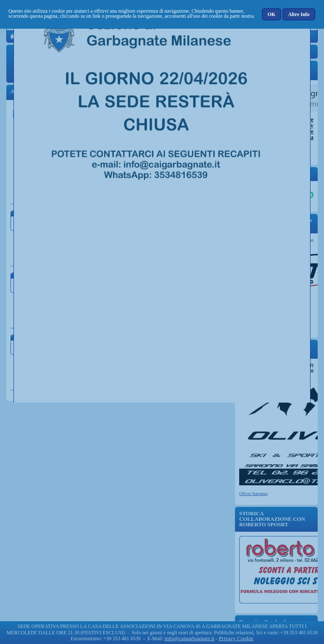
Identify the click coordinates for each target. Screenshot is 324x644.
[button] (272, 14)
